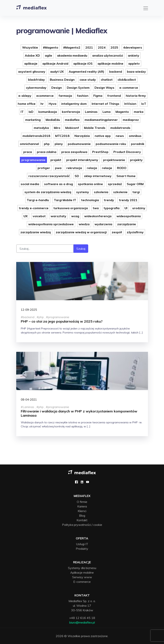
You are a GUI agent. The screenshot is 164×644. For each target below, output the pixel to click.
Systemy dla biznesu (82, 568)
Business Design (62, 80)
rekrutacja (74, 168)
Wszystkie (30, 47)
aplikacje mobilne (110, 63)
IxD (31, 112)
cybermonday (36, 88)
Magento (122, 112)
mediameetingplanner (101, 120)
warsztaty (58, 216)
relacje (107, 168)
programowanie (33, 160)
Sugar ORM (135, 184)
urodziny (139, 208)
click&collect (127, 80)
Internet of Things (105, 104)
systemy (83, 192)
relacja (92, 168)
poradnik (138, 144)
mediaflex (72, 120)
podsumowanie (79, 144)
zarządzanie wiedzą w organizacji (81, 232)
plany (59, 144)
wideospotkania (129, 216)
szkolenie (120, 192)
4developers (133, 47)
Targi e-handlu (38, 200)
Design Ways (104, 88)
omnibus (135, 136)
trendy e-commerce (34, 208)
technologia (90, 200)
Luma (107, 112)
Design (57, 88)
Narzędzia (82, 136)
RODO (122, 168)
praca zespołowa (74, 152)
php (47, 144)
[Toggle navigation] (145, 8)
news (120, 136)
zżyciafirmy (135, 232)
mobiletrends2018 (36, 136)
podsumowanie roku (111, 144)
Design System (78, 88)
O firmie (82, 502)
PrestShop (100, 152)
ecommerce (45, 96)
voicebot (39, 216)
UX (26, 216)
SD (77, 176)
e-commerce (129, 88)
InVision (130, 104)
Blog (82, 516)
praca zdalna (47, 152)
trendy (109, 200)
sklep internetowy (98, 176)
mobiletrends (120, 128)
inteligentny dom (74, 104)
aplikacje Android (55, 63)
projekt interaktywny (82, 160)
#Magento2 (72, 47)
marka (139, 112)
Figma (98, 96)
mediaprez (131, 120)
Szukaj (81, 249)
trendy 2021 (128, 200)
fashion (83, 96)
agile (48, 55)
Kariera (82, 506)
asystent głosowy (32, 72)
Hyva (53, 104)
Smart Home (126, 176)
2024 (102, 47)
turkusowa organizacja (71, 208)
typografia (112, 208)
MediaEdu (53, 120)
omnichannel (29, 144)
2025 (114, 47)
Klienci (82, 511)
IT (22, 112)
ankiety (134, 55)
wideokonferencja (98, 216)
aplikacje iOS (83, 63)
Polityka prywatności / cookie (82, 525)
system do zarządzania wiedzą (48, 192)
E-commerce (82, 582)
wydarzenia (103, 224)
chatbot (107, 80)
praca (28, 152)
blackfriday (36, 80)
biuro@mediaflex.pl (82, 622)
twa (96, 208)
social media (30, 184)
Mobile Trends (95, 128)
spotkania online (90, 184)
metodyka (41, 128)
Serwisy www (82, 577)
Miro (57, 128)
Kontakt (82, 520)
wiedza (84, 224)
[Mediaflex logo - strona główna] (82, 472)
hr (42, 104)
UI (126, 208)
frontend (114, 96)
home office (27, 104)
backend (116, 72)
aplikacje (31, 63)
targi (136, 192)
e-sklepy (25, 96)
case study (88, 80)
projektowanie (114, 160)
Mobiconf (72, 128)
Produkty (82, 549)
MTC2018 (62, 136)
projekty (136, 160)
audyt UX (57, 72)
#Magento (51, 47)
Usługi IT (82, 544)
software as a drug (59, 184)
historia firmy (136, 96)
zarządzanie (127, 224)
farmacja (65, 96)
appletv (134, 63)
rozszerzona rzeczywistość (49, 176)
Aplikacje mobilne (82, 572)
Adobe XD (32, 55)
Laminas (91, 112)
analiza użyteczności (108, 55)
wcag (75, 216)
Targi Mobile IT (65, 200)
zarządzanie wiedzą (36, 232)
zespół (117, 232)
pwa (58, 168)
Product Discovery (127, 152)
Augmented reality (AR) (86, 72)
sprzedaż (115, 184)
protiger (44, 168)
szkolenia (101, 192)
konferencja (71, 112)
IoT (144, 104)
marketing (33, 120)
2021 (89, 47)
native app (103, 136)
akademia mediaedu (72, 55)
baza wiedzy (136, 72)
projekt (56, 160)
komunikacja (48, 112)
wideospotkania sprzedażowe (51, 224)
